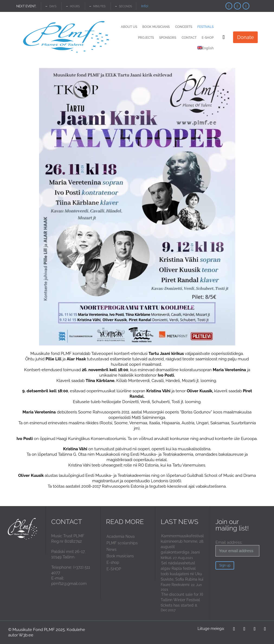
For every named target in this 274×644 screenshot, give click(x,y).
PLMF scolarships (122, 543)
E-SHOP (114, 569)
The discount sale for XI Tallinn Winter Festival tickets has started (182, 600)
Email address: (237, 548)
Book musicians (120, 556)
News (112, 549)
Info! (145, 6)
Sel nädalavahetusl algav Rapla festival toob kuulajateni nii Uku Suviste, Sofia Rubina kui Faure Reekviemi (182, 574)
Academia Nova (121, 536)
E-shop (113, 562)
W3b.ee (26, 635)
